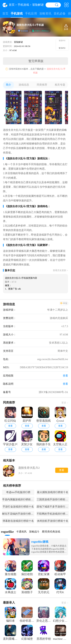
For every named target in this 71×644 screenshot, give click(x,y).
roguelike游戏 (40, 542)
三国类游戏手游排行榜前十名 (53, 499)
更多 (65, 403)
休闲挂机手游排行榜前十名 (53, 521)
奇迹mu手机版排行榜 (18, 492)
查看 (10, 426)
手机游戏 (23, 5)
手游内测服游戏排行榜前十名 (18, 499)
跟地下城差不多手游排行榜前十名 (53, 507)
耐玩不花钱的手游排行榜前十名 (18, 514)
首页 (12, 5)
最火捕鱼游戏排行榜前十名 (53, 492)
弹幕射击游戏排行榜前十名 (18, 521)
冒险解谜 (38, 5)
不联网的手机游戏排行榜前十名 (53, 514)
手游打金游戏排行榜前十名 (18, 507)
